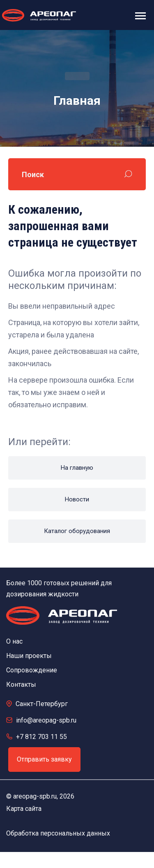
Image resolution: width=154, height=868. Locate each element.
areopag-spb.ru (35, 796)
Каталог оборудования (77, 531)
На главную (77, 468)
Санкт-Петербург (42, 704)
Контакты (21, 684)
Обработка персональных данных (58, 833)
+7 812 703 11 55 (41, 737)
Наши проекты (29, 656)
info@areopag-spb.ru (46, 720)
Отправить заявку (44, 759)
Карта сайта (24, 809)
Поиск (33, 174)
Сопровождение (32, 670)
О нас (14, 641)
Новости (77, 499)
